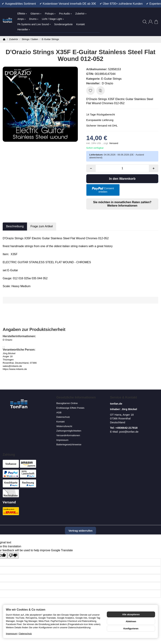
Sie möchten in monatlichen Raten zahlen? (122, 204)
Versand (114, 143)
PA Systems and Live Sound (34, 24)
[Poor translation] (13, 555)
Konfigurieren (131, 629)
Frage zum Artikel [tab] (42, 226)
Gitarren (36, 14)
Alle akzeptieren (131, 614)
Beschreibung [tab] (15, 226)
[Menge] (122, 168)
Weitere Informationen (122, 206)
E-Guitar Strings (111, 79)
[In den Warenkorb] (122, 179)
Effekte (22, 14)
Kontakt (80, 24)
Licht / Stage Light (53, 19)
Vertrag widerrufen (80, 531)
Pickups (50, 14)
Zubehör (81, 14)
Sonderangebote (64, 24)
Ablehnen (131, 621)
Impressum (12, 634)
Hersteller (24, 29)
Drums (34, 19)
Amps (21, 19)
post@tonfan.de (129, 432)
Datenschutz (25, 634)
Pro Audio (65, 14)
